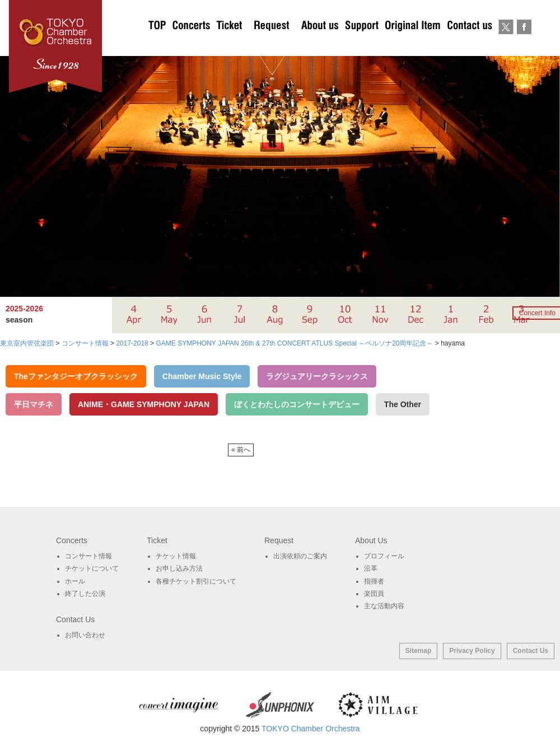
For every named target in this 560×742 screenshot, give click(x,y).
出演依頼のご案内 (272, 45)
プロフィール (384, 556)
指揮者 (374, 581)
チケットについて (229, 45)
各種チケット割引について (196, 581)
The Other (403, 404)
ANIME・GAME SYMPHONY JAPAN (144, 404)
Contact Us (531, 651)
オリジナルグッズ (412, 45)
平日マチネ (34, 404)
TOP (157, 45)
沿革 (371, 568)
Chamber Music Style (202, 376)
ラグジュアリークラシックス (317, 376)
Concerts (191, 45)
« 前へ (241, 450)
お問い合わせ (470, 45)
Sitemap (419, 651)
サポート (361, 45)
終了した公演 (85, 594)
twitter (506, 45)
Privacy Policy (472, 651)
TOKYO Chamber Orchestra (311, 729)
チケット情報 (176, 556)
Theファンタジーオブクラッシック (76, 376)
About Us (320, 45)
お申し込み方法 (179, 568)
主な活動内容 (384, 606)
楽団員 (374, 594)
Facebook (524, 45)
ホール (75, 581)
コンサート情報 (88, 556)
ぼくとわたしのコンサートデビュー (297, 404)
